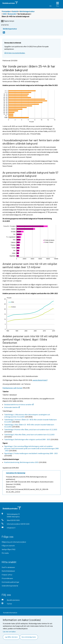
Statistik (15, 11)
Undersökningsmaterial (10, 586)
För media (5, 553)
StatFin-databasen (8, 567)
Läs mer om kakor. (9, 632)
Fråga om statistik (8, 546)
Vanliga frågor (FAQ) (8, 549)
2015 (5, 14)
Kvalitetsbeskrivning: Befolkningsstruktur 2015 (21, 462)
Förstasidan (6, 11)
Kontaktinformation (10, 613)
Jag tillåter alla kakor (11, 637)
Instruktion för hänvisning (16, 473)
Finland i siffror (7, 575)
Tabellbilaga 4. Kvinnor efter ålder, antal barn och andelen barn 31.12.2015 (31, 430)
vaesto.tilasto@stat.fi (40, 380)
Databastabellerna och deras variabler (19, 404)
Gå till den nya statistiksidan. (15, 53)
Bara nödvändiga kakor (29, 637)
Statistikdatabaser (8, 571)
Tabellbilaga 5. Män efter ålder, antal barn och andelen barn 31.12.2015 (29, 435)
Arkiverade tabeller (12, 407)
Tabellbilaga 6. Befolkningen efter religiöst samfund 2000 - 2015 (27, 439)
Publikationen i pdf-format (12, 388)
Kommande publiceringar (10, 582)
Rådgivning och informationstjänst (14, 542)
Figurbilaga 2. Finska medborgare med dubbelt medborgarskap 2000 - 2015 (31, 453)
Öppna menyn (7, 21)
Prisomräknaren (7, 578)
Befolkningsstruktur (27, 11)
